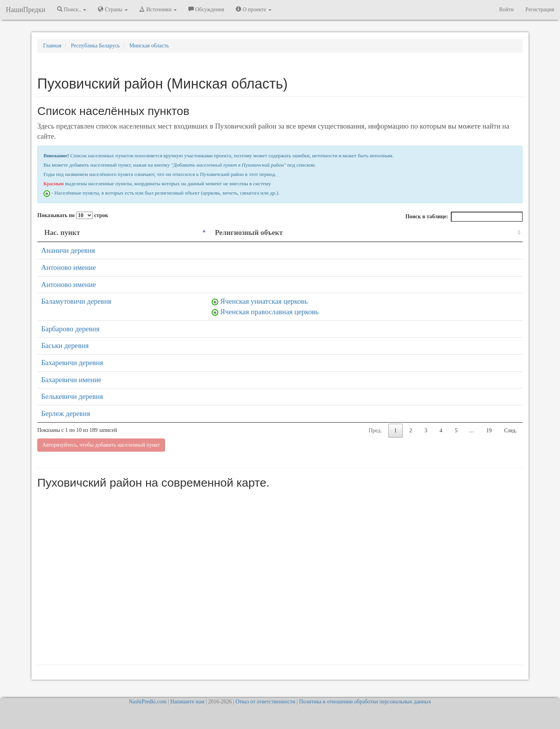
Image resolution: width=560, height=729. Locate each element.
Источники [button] (158, 9)
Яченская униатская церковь (264, 301)
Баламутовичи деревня (76, 301)
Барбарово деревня (70, 329)
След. (510, 431)
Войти (506, 10)
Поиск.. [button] (72, 9)
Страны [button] (113, 9)
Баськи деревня (65, 345)
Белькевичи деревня (72, 396)
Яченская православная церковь (269, 312)
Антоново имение (69, 267)
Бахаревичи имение (71, 380)
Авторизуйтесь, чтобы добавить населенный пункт (101, 445)
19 (489, 431)
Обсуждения (206, 9)
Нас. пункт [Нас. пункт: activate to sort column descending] (62, 232)
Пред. (375, 431)
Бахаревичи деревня (72, 363)
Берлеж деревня (66, 413)
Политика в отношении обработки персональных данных (365, 702)
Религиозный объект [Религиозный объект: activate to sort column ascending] (249, 232)
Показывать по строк (73, 215)
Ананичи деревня (68, 250)
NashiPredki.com (148, 702)
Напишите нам (187, 702)
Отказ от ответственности (265, 702)
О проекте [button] (253, 9)
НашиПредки (26, 10)
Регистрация (540, 10)
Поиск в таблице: (464, 217)
